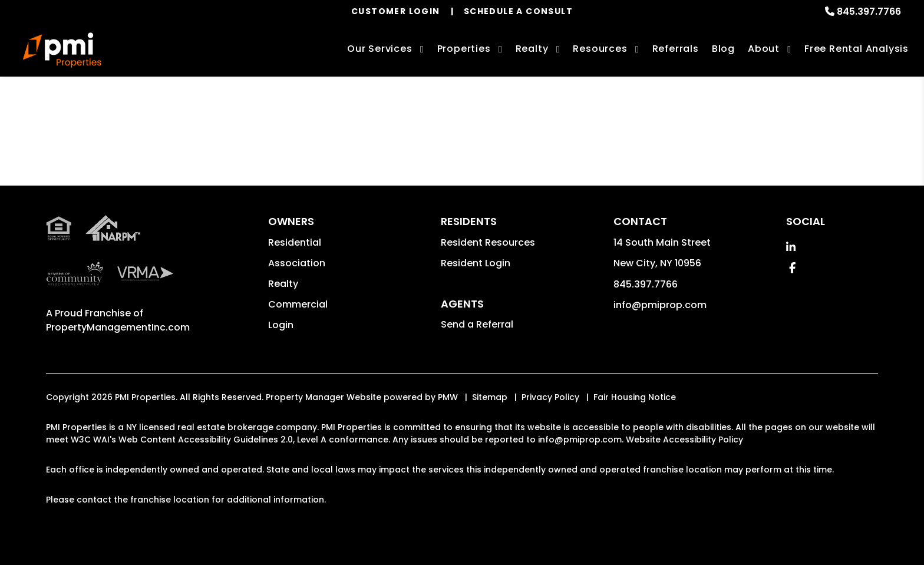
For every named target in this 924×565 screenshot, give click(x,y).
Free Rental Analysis (857, 49)
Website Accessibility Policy (684, 440)
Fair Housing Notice (635, 397)
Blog (723, 49)
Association (297, 263)
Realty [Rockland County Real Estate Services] (532, 49)
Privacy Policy (550, 397)
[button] (791, 247)
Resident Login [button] (476, 263)
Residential (295, 242)
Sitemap (490, 397)
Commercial (298, 304)
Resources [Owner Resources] (600, 49)
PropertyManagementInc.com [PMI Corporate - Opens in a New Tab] (118, 327)
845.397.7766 (869, 11)
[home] (62, 50)
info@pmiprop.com (660, 305)
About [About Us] (764, 49)
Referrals (676, 49)
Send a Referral (477, 324)
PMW (448, 397)
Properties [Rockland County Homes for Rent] (464, 49)
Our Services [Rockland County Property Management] (380, 49)
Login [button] (281, 325)
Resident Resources (488, 242)
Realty (283, 284)
